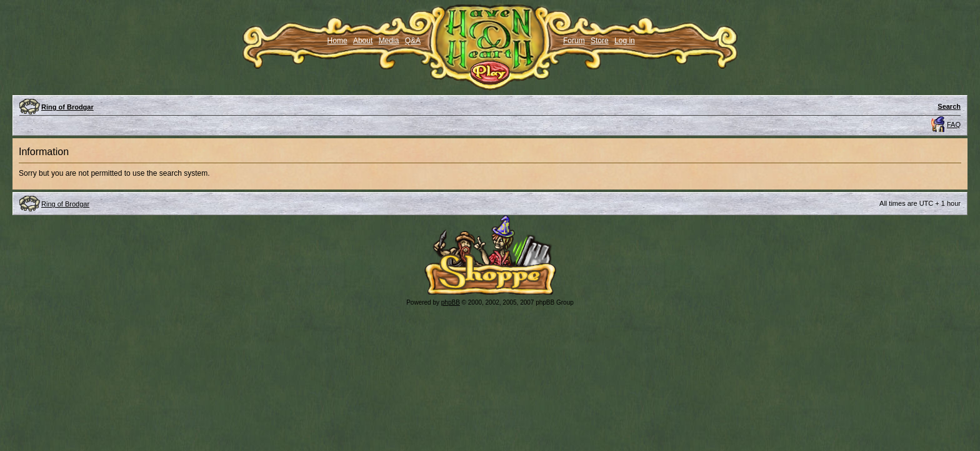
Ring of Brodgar (67, 107)
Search (949, 106)
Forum (574, 41)
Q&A (413, 41)
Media (389, 41)
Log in (625, 41)
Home (337, 41)
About (363, 41)
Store (600, 41)
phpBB (451, 302)
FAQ (954, 124)
